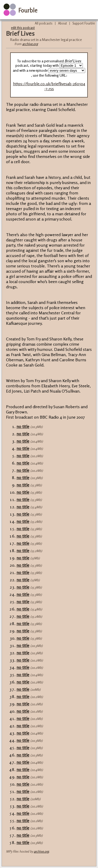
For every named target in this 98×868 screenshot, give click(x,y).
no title (23, 426)
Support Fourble (84, 23)
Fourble (28, 10)
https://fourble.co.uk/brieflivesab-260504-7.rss (49, 86)
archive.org (30, 44)
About (62, 23)
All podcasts (44, 23)
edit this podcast (23, 28)
